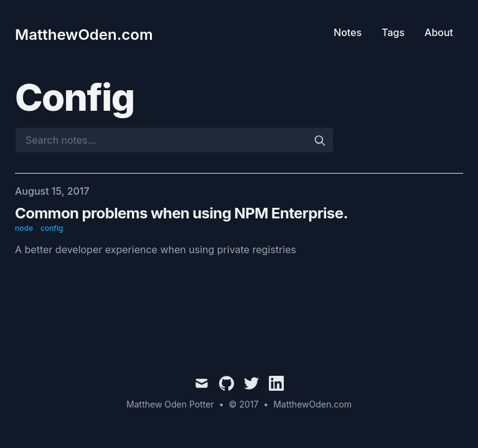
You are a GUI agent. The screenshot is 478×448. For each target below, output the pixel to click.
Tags (393, 32)
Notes (348, 32)
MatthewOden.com (312, 404)
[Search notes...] (174, 140)
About (439, 32)
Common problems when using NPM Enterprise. (181, 213)
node (24, 228)
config (52, 228)
